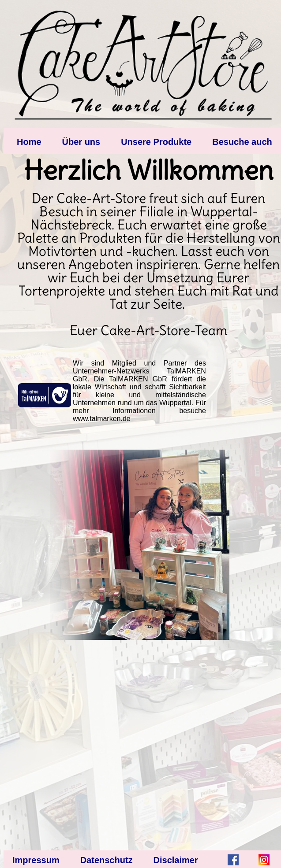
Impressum (36, 860)
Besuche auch (242, 142)
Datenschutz (107, 860)
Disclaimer (176, 860)
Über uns (81, 142)
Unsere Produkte (156, 142)
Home (29, 142)
